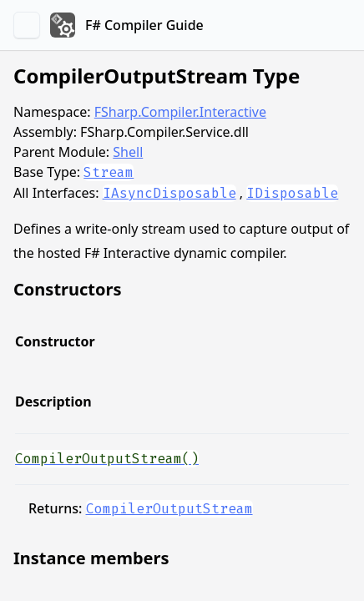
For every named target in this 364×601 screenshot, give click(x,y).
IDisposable (292, 193)
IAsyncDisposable (169, 193)
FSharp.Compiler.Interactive (180, 112)
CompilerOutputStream (169, 509)
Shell (128, 152)
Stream (109, 172)
